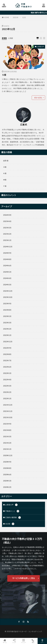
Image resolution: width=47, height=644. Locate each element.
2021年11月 (8, 411)
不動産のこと (12, 511)
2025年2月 (7, 234)
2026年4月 (7, 215)
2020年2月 (7, 487)
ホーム (5, 641)
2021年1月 (7, 449)
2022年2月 (7, 392)
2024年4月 (7, 278)
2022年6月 (7, 367)
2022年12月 (8, 342)
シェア (14, 641)
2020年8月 (7, 468)
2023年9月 (7, 304)
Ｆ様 (5, 186)
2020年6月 (7, 475)
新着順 (4, 38)
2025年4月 (7, 221)
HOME (7, 17)
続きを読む (38, 98)
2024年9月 (7, 253)
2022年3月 (7, 386)
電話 (33, 641)
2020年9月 (7, 462)
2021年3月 (7, 437)
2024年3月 (7, 285)
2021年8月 (7, 430)
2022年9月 (7, 348)
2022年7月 (7, 361)
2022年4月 (7, 380)
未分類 (10, 524)
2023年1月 (7, 335)
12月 (24, 17)
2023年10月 (8, 297)
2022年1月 (7, 399)
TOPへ (42, 641)
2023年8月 (7, 310)
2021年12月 (8, 405)
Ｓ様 (4, 75)
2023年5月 (7, 316)
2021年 (16, 17)
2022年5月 (7, 373)
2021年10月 (8, 417)
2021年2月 (7, 443)
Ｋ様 (5, 173)
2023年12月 (8, 291)
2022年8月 (7, 354)
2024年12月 (8, 247)
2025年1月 (7, 240)
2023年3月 (7, 323)
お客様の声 (40, 47)
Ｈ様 (5, 167)
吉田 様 (6, 161)
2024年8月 (7, 259)
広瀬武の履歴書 (13, 518)
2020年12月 (8, 455)
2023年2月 (7, 329)
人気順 (10, 38)
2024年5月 (7, 272)
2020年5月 (7, 481)
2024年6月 (7, 266)
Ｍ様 (5, 180)
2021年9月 (7, 424)
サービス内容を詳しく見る (24, 578)
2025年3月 (7, 228)
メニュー (23, 641)
